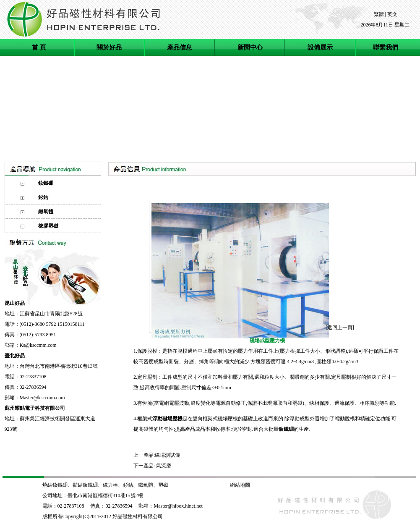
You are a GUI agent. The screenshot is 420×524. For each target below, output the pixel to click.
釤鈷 (128, 485)
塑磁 (164, 485)
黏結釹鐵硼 (85, 485)
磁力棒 (110, 485)
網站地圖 (240, 485)
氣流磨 (164, 466)
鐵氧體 (146, 485)
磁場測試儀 (167, 455)
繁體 (379, 14)
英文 (392, 14)
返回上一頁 (340, 327)
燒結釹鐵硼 (55, 485)
